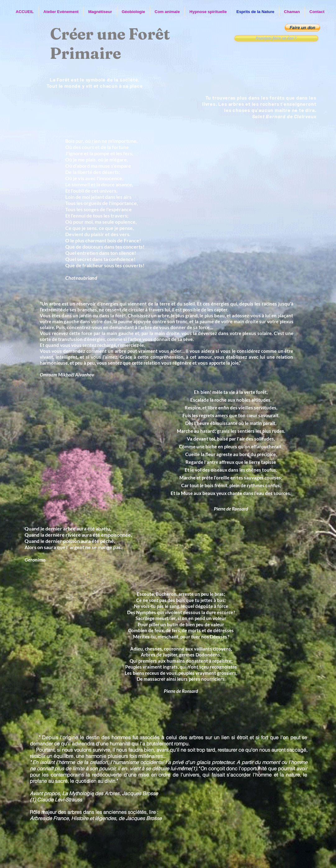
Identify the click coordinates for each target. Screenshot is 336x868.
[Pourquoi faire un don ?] (276, 38)
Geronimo (35, 560)
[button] (302, 28)
